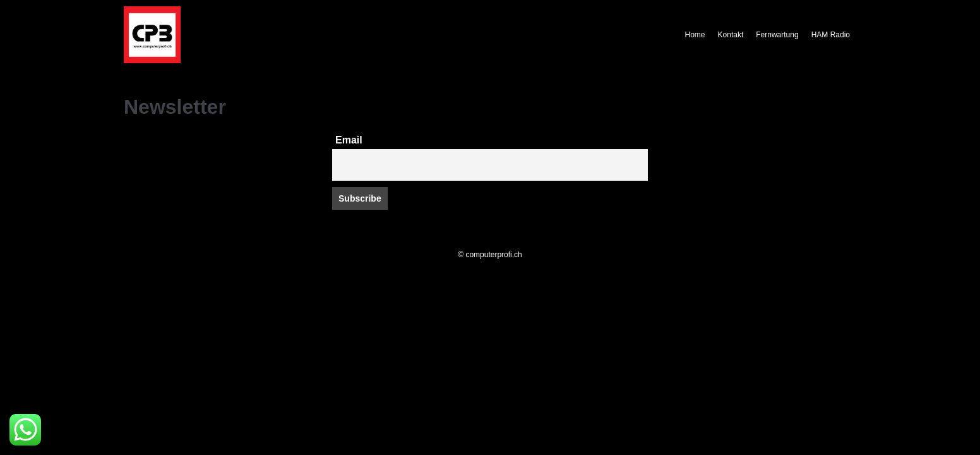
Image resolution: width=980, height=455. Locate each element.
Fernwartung (777, 35)
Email (349, 140)
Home (695, 35)
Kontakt (731, 35)
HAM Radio (831, 35)
